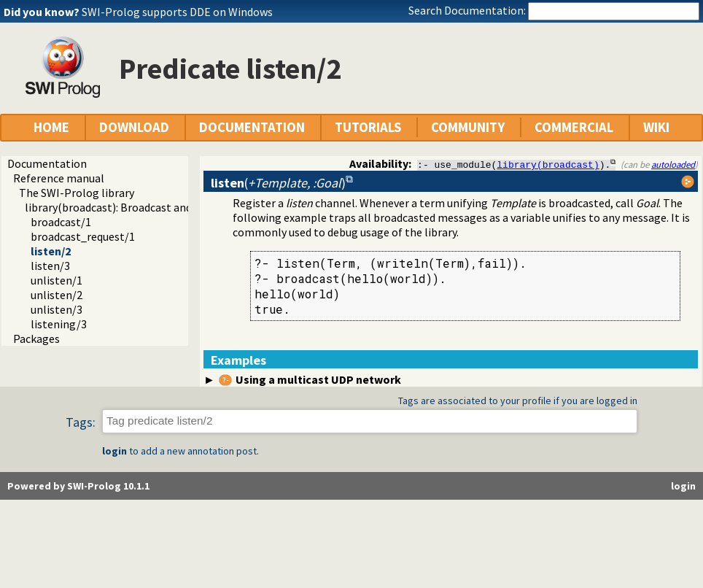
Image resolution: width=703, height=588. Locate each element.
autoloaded (673, 164)
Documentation (47, 163)
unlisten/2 (57, 295)
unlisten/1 (57, 280)
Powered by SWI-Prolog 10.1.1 (78, 487)
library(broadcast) (548, 164)
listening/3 (59, 324)
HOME (51, 127)
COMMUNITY (468, 127)
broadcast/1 (61, 222)
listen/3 (50, 266)
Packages (36, 339)
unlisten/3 (57, 309)
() (278, 183)
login (114, 452)
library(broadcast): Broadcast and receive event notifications (176, 207)
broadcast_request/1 (83, 236)
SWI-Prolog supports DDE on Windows (177, 12)
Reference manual (59, 178)
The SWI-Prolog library (77, 193)
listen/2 (51, 251)
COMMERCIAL (574, 127)
